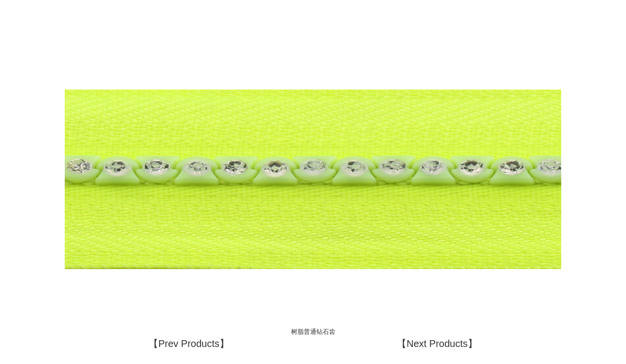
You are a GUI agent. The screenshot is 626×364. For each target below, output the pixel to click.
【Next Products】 (437, 344)
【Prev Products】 (189, 344)
